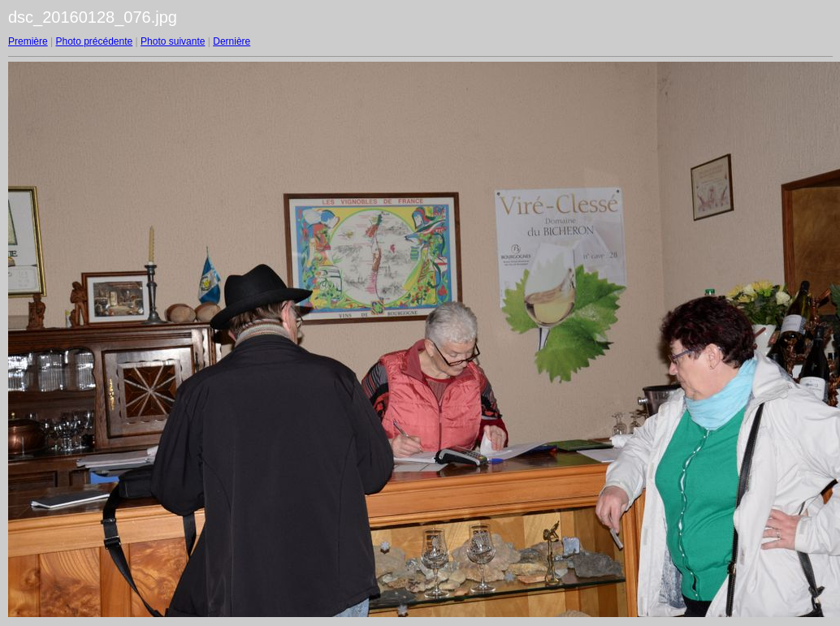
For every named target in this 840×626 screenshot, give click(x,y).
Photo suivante (173, 41)
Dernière (232, 41)
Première (28, 41)
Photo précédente (94, 41)
